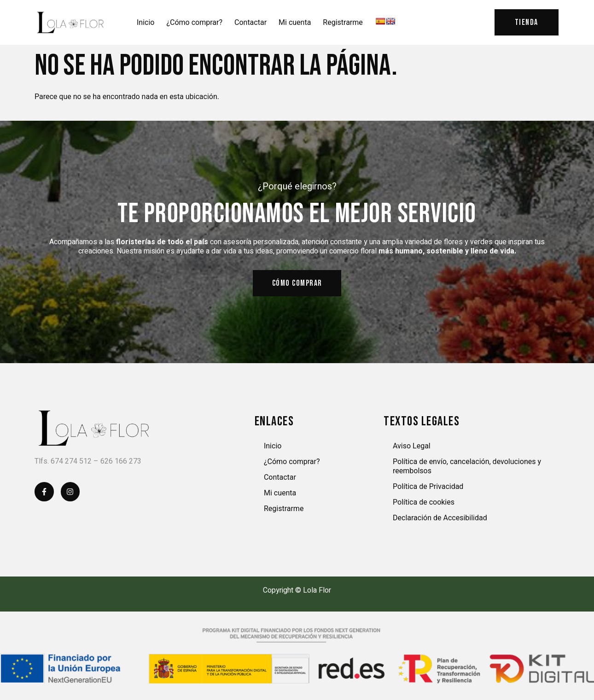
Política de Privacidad (428, 487)
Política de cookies (424, 503)
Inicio (146, 22)
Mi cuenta (295, 22)
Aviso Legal (412, 446)
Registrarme (343, 22)
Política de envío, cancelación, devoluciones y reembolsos (467, 467)
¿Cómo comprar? (194, 22)
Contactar (250, 22)
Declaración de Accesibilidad (440, 518)
